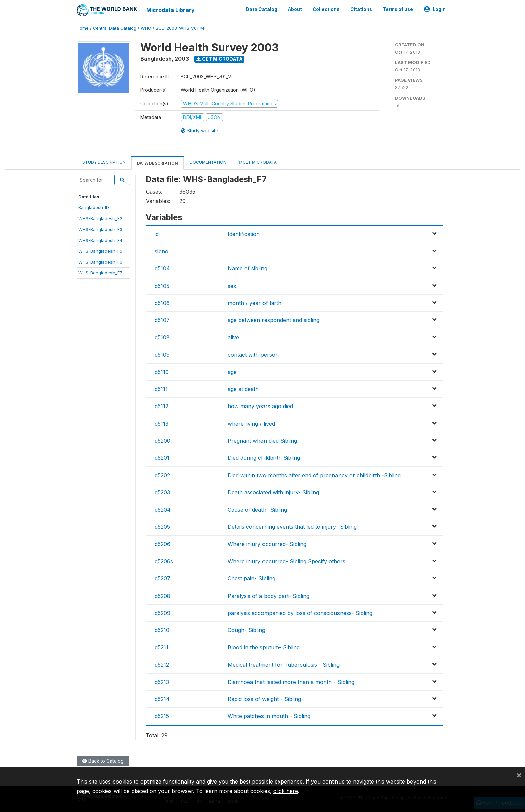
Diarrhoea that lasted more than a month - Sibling (291, 682)
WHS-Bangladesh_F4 (100, 240)
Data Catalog (262, 9)
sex (232, 286)
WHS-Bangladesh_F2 (100, 218)
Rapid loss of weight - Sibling (264, 699)
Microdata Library (170, 10)
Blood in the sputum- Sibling (264, 647)
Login (435, 9)
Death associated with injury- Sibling (273, 492)
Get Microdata (219, 59)
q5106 (162, 303)
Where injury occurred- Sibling (267, 544)
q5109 (162, 355)
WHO (146, 28)
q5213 (162, 682)
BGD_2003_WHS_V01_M (180, 28)
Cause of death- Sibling (257, 509)
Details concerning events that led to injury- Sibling (292, 527)
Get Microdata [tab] (257, 162)
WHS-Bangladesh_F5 (100, 251)
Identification (244, 234)
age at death (243, 389)
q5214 (162, 699)
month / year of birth (254, 303)
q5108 (162, 337)
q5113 (162, 423)
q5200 (163, 441)
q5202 (162, 475)
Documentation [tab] (208, 162)
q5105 (162, 286)
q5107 (162, 320)
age (232, 372)
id (157, 234)
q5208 (163, 596)
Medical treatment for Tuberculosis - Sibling (284, 665)
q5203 (162, 492)
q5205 (162, 527)
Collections (326, 9)
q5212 (162, 665)
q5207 (163, 578)
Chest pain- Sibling (251, 578)
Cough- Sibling (246, 630)
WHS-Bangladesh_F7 (100, 273)
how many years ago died (260, 406)
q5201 (162, 458)
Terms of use (398, 9)
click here (286, 791)
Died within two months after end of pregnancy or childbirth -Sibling (314, 475)
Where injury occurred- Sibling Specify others (286, 561)
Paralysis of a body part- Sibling (269, 596)
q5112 (162, 406)
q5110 (162, 372)
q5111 (161, 389)
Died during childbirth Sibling (264, 458)
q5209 (163, 613)
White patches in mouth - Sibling (269, 716)
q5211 (162, 647)
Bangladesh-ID (94, 207)
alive (233, 337)
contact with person (253, 355)
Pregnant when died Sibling (262, 441)
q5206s (164, 561)
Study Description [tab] (104, 162)
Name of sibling (247, 268)
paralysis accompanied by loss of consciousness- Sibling (300, 613)
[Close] (519, 775)
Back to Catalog (103, 761)
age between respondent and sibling (274, 320)
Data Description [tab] (158, 163)
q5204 (163, 509)
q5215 (162, 716)
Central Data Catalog (115, 28)
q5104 (162, 268)
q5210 (162, 630)
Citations (361, 9)
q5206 (163, 544)
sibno (162, 251)
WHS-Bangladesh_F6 (100, 262)
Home (83, 28)
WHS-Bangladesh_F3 (100, 229)
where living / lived (251, 423)
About (295, 9)
